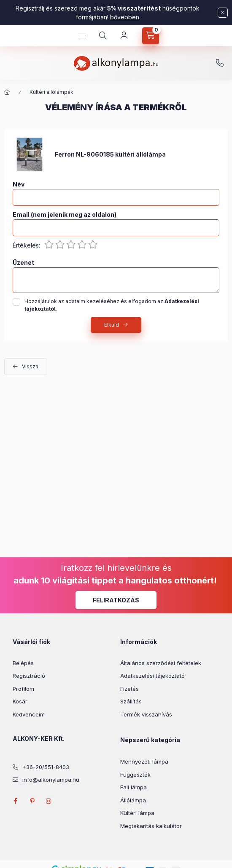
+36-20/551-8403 (220, 63)
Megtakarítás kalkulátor (151, 826)
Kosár (20, 701)
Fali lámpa (134, 787)
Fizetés (129, 689)
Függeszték (135, 775)
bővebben (125, 17)
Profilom (23, 689)
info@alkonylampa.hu (51, 780)
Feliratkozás (116, 600)
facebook (15, 801)
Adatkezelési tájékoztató (152, 676)
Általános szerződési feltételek (161, 663)
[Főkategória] (7, 92)
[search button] (103, 36)
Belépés (23, 663)
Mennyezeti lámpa (144, 761)
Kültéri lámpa (137, 813)
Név (19, 184)
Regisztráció (29, 676)
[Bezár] (223, 13)
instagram (49, 801)
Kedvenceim (29, 714)
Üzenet (23, 263)
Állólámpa (133, 800)
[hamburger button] (82, 36)
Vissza (30, 366)
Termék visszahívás (146, 714)
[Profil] (124, 36)
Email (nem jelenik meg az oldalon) (65, 215)
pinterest (32, 801)
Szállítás (131, 701)
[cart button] (151, 36)
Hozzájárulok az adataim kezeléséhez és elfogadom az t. (112, 305)
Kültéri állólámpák (51, 92)
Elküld (112, 325)
